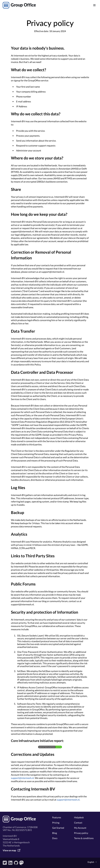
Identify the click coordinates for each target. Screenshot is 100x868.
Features (57, 817)
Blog (55, 833)
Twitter (5, 863)
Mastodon (22, 863)
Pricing (56, 823)
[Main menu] (94, 5)
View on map (9, 850)
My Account (80, 828)
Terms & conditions (84, 838)
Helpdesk (79, 817)
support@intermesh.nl (22, 778)
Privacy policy (81, 833)
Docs (55, 838)
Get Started (58, 828)
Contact (78, 823)
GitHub (16, 863)
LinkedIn (10, 863)
